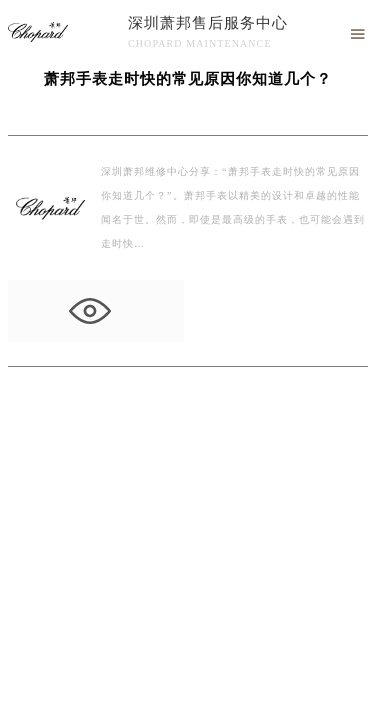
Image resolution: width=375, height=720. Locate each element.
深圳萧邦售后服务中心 (208, 23)
